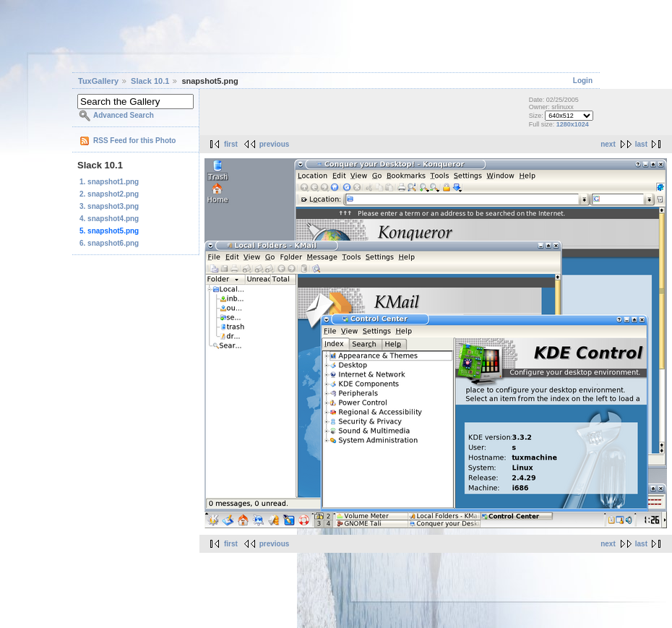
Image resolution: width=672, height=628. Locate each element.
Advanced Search (124, 115)
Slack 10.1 (150, 81)
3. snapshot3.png (109, 206)
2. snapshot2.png (109, 194)
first (231, 144)
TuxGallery (98, 81)
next (608, 144)
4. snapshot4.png (109, 219)
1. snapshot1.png (109, 182)
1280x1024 (573, 124)
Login (583, 81)
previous (275, 144)
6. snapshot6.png (109, 243)
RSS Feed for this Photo (134, 141)
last (641, 144)
